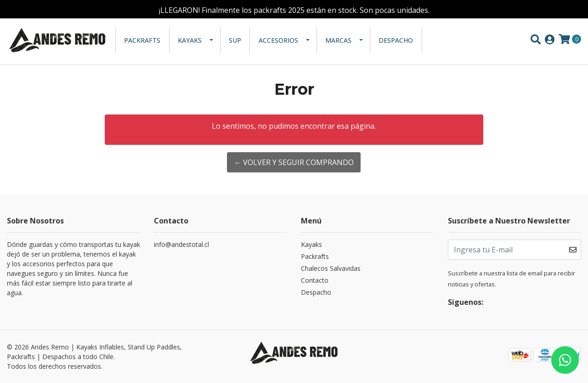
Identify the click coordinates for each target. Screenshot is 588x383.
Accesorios (278, 40)
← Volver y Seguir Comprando (294, 162)
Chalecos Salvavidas (331, 268)
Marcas (338, 40)
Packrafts (142, 40)
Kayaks (190, 40)
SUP (235, 40)
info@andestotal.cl (181, 244)
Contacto (315, 280)
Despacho (396, 40)
